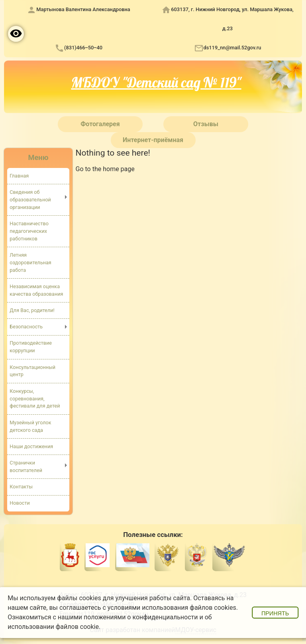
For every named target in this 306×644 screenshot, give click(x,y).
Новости (20, 503)
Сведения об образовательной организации (30, 200)
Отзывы (206, 124)
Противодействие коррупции (31, 347)
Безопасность (26, 327)
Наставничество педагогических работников (29, 231)
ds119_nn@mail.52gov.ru (232, 48)
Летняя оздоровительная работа (30, 262)
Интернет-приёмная (153, 140)
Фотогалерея (100, 124)
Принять (275, 613)
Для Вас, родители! (32, 310)
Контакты (21, 487)
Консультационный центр (32, 371)
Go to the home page (105, 169)
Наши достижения (31, 446)
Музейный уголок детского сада (30, 426)
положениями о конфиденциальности (141, 617)
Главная (19, 176)
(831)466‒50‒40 (83, 48)
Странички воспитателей (26, 466)
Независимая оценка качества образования (36, 290)
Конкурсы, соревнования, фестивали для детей (35, 399)
